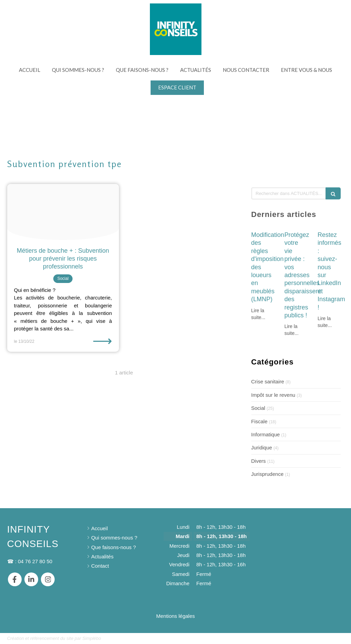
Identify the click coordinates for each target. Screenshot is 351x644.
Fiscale (260, 421)
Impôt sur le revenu (273, 395)
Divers (259, 461)
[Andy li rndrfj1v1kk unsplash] (63, 212)
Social (258, 408)
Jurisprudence (267, 474)
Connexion (332, 638)
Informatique (266, 434)
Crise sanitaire (268, 381)
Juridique (262, 447)
